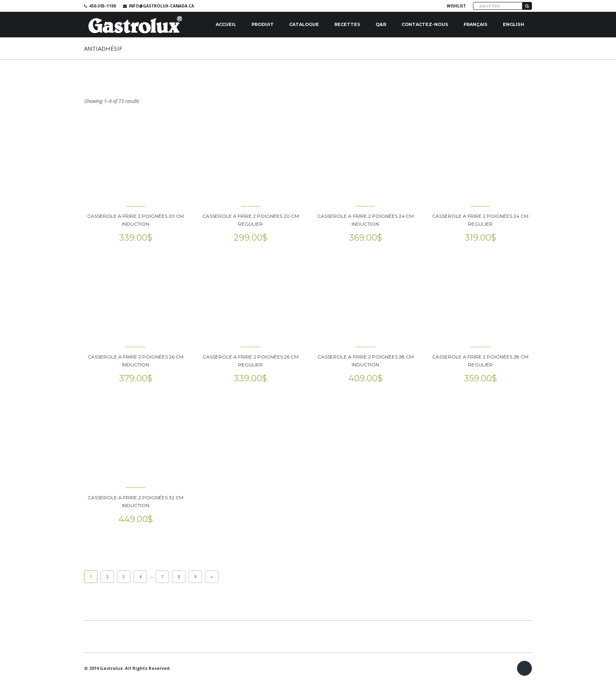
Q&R (381, 24)
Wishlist (456, 6)
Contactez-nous (425, 24)
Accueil (226, 24)
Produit (263, 24)
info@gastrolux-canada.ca (161, 6)
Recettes (347, 24)
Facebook (431, 6)
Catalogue (304, 24)
